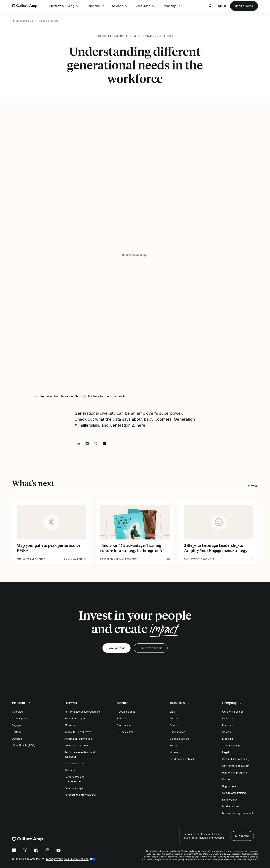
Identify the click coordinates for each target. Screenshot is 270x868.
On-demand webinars (183, 759)
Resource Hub (25, 21)
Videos (174, 752)
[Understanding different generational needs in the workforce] (135, 255)
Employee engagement (112, 36)
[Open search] (211, 6)
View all (253, 486)
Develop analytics (75, 788)
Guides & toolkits (49, 21)
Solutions (96, 6)
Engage (16, 725)
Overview (18, 712)
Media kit (228, 739)
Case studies (177, 732)
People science (126, 712)
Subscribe (242, 836)
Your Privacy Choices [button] (76, 859)
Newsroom (229, 718)
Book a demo (244, 6)
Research (123, 718)
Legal (226, 752)
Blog (172, 712)
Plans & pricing (20, 718)
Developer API (231, 800)
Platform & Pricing (64, 6)
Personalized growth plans (80, 795)
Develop (17, 739)
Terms (49, 859)
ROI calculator (125, 732)
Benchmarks (124, 725)
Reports (174, 746)
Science (120, 6)
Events (174, 725)
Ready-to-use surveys (78, 732)
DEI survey (71, 725)
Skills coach (71, 770)
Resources (145, 6)
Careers (227, 732)
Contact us (229, 779)
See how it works (151, 648)
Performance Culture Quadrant (82, 712)
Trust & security (231, 746)
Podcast (175, 718)
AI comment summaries (78, 739)
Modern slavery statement (238, 813)
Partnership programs (235, 773)
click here (93, 396)
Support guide (231, 786)
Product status (231, 806)
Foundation (229, 725)
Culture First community (236, 759)
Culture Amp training (234, 793)
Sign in (221, 6)
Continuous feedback (77, 746)
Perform (17, 732)
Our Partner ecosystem (236, 766)
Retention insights (75, 718)
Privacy (58, 859)
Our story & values (233, 712)
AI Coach (19, 745)
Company (172, 6)
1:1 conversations (74, 763)
